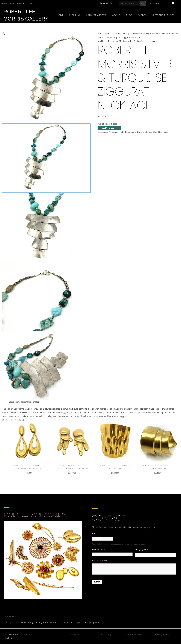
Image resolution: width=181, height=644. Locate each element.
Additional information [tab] (29, 402)
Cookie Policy (105, 635)
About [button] (116, 15)
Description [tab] (14, 402)
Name (94, 534)
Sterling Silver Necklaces (154, 34)
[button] (46, 34)
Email (141, 550)
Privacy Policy (76, 635)
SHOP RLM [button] (74, 15)
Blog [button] (129, 15)
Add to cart (109, 128)
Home (60, 15)
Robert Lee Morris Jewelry (117, 34)
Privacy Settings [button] (163, 635)
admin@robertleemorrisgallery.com (139, 527)
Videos (142, 15)
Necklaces (136, 34)
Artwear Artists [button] (96, 15)
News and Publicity (163, 15)
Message (100, 561)
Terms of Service (134, 635)
